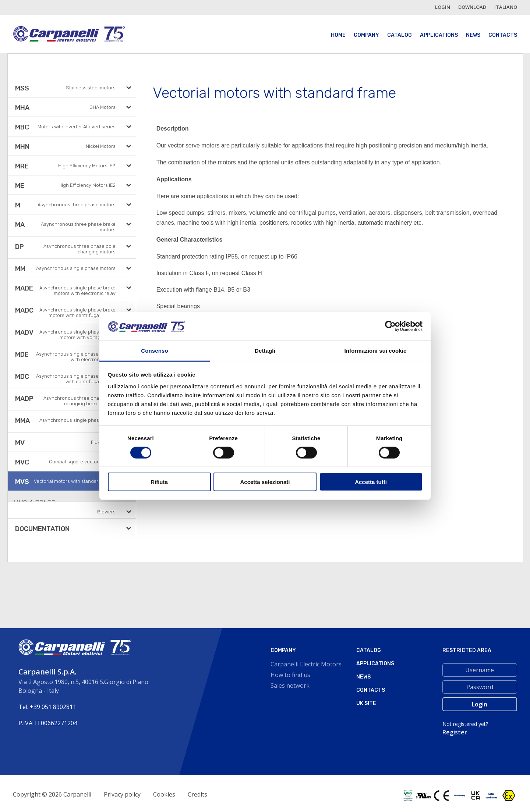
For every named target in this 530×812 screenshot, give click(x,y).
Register (455, 732)
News (473, 35)
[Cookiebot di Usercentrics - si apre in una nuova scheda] (390, 326)
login (443, 7)
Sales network (290, 685)
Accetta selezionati (265, 482)
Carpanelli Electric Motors (306, 664)
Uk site (366, 703)
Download (472, 7)
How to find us (290, 675)
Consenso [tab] (154, 351)
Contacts (503, 35)
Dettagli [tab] (265, 351)
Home (338, 35)
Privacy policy (122, 794)
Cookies (164, 794)
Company (366, 35)
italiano (506, 7)
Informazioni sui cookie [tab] (376, 351)
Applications (439, 35)
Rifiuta (159, 482)
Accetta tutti (371, 482)
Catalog (400, 35)
